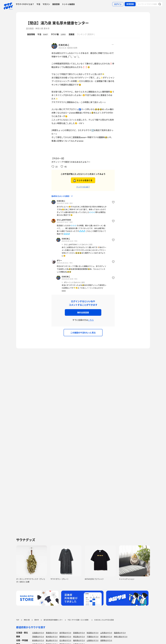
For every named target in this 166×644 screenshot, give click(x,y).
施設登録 (56, 4)
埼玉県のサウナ (79, 637)
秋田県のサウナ (93, 633)
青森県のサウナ (52, 633)
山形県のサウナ (106, 633)
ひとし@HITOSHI (64, 220)
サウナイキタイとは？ (25, 4)
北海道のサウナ (38, 633)
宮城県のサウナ (79, 633)
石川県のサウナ (65, 640)
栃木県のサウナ (52, 637)
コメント (85, 244)
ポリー (59, 260)
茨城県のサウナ (38, 637)
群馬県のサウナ (65, 637)
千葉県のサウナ (93, 637)
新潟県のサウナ (38, 640)
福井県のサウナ (79, 640)
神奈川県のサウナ (121, 637)
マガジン (46, 4)
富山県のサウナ (52, 640)
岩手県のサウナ (65, 633)
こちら (91, 320)
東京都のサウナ (106, 637)
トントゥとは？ (83, 187)
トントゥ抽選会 (68, 4)
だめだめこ (64, 45)
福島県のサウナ (120, 633)
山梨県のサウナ (93, 640)
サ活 (38, 4)
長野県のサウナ (106, 640)
